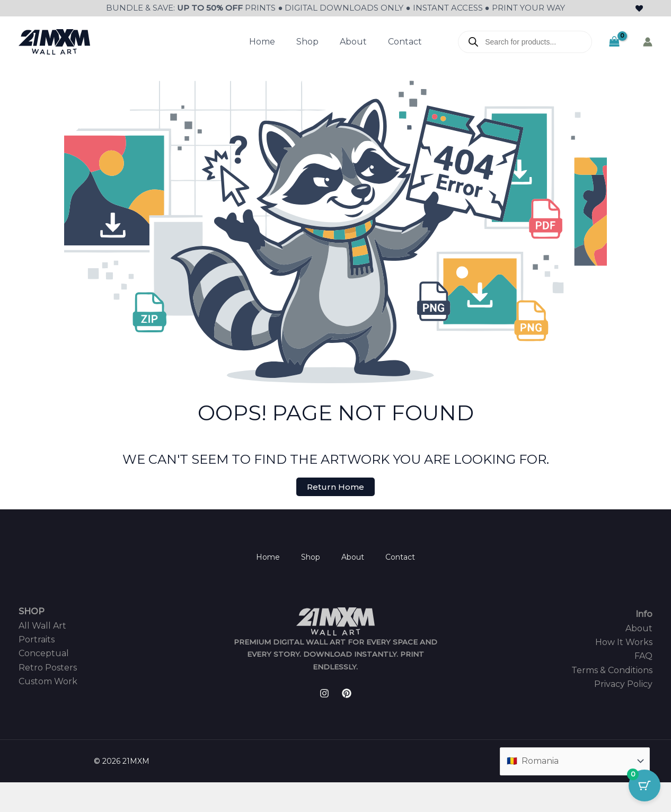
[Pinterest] (347, 693)
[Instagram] (324, 693)
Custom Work (48, 681)
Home (262, 42)
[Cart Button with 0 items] (644, 785)
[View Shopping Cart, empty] (614, 42)
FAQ (643, 656)
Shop (307, 42)
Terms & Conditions (612, 670)
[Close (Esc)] (81, 792)
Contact (405, 42)
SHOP (32, 611)
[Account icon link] (648, 42)
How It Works (624, 642)
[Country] (575, 761)
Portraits (37, 639)
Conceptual (44, 653)
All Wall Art (42, 626)
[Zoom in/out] (11, 792)
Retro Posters (48, 668)
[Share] (57, 792)
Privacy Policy (623, 684)
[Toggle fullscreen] (34, 792)
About (353, 42)
